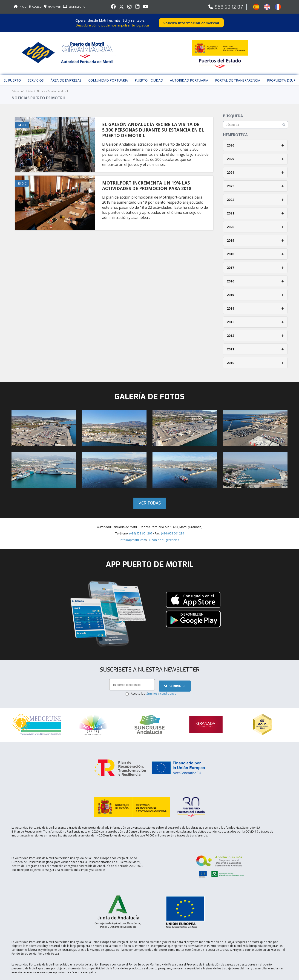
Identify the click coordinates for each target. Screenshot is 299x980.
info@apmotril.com (133, 528)
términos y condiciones (161, 682)
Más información (261, 975)
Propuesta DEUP (281, 68)
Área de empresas (66, 68)
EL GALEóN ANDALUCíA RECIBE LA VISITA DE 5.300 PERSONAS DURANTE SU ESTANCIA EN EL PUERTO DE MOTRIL (153, 118)
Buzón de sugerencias (164, 528)
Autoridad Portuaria (189, 68)
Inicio (29, 79)
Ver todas (150, 491)
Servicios (36, 68)
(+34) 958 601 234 (172, 521)
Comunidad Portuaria (108, 68)
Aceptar (237, 975)
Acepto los (153, 682)
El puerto (12, 68)
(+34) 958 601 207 (141, 521)
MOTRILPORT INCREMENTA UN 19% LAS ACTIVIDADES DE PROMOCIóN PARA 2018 (147, 174)
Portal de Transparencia (238, 68)
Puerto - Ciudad (149, 68)
